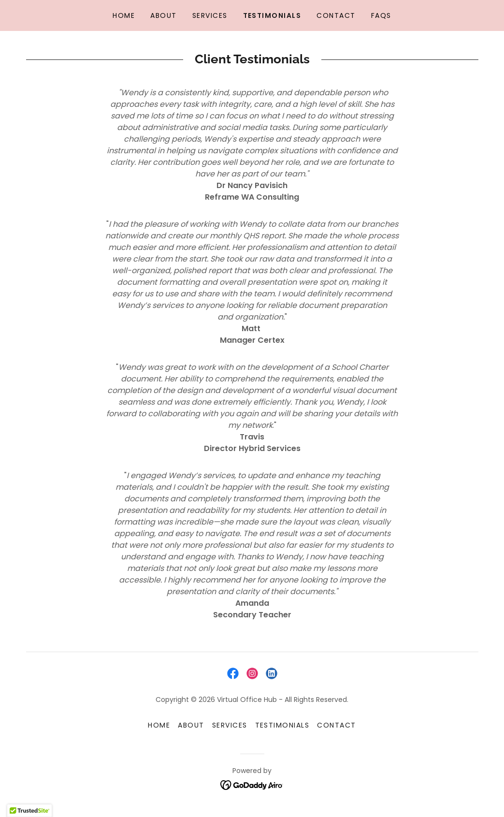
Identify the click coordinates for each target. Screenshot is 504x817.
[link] (233, 673)
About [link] (164, 15)
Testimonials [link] (272, 15)
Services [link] (210, 15)
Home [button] (159, 725)
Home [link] (124, 15)
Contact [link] (336, 15)
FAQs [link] (381, 15)
